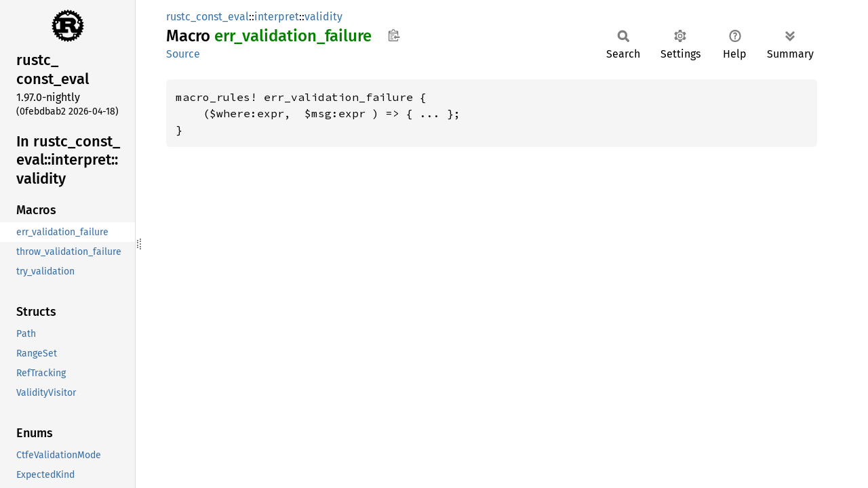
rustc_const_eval (208, 17)
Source (183, 54)
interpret (277, 17)
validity (323, 17)
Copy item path (394, 35)
